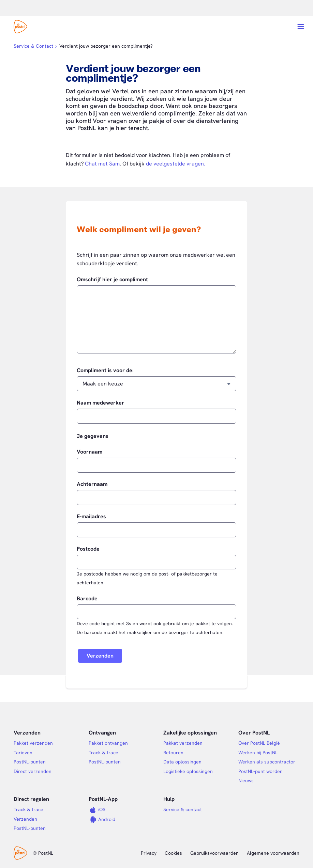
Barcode (87, 599)
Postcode (88, 549)
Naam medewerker (100, 403)
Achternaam (92, 484)
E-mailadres (91, 517)
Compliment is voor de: (105, 370)
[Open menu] (301, 27)
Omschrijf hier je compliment (112, 280)
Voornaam (90, 452)
